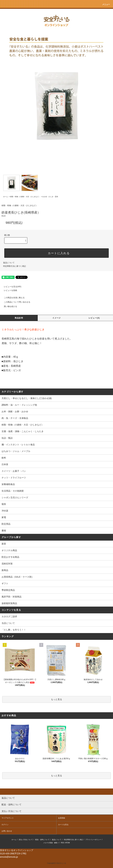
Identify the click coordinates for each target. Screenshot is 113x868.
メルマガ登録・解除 (50, 843)
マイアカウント (8, 818)
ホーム (6, 197)
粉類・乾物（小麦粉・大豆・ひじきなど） (25, 197)
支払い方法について (26, 840)
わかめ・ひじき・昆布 (50, 197)
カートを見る (63, 825)
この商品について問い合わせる (15, 302)
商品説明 (19, 318)
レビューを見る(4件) (11, 287)
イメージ (57, 318)
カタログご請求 (9, 617)
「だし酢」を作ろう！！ (14, 630)
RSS (62, 843)
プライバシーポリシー (93, 840)
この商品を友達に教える (12, 298)
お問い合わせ (7, 831)
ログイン (5, 825)
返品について (9, 263)
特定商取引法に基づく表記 (15, 266)
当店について (8, 623)
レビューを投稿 (9, 290)
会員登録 (62, 818)
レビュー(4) (94, 318)
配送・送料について (42, 840)
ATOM (68, 843)
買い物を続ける (9, 306)
